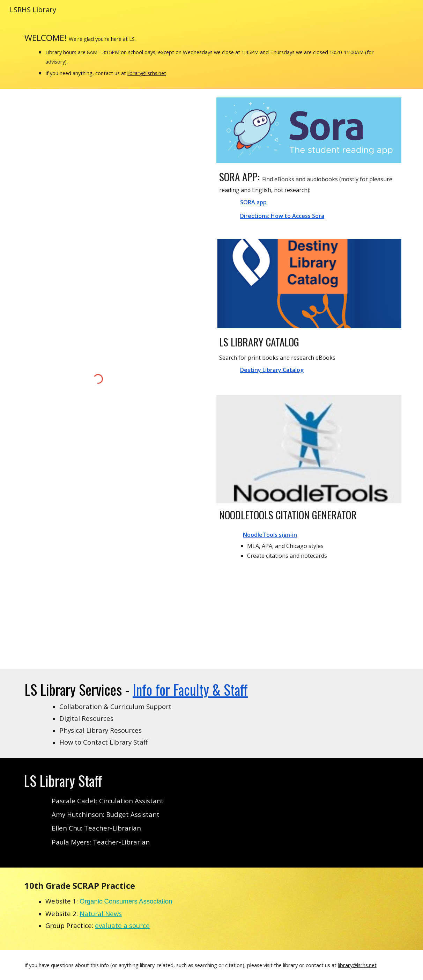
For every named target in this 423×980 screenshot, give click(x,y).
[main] (211, 54)
